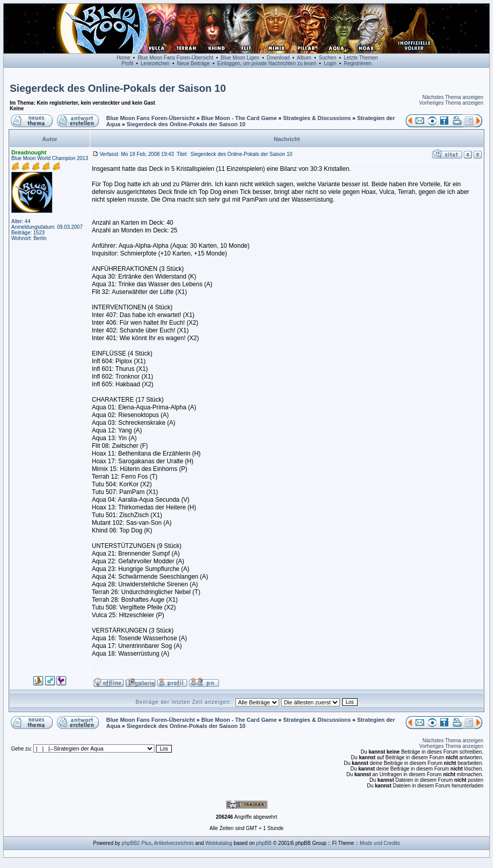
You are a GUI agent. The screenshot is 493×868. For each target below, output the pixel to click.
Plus (146, 843)
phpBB (264, 843)
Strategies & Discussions (317, 118)
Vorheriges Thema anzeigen (451, 103)
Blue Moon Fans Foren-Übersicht (175, 58)
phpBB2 (131, 843)
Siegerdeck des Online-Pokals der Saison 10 (118, 88)
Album (304, 58)
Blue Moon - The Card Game (239, 118)
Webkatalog (219, 843)
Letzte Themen (361, 58)
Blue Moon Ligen (240, 58)
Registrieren (358, 63)
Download (278, 58)
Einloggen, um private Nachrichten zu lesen (267, 63)
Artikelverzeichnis (174, 843)
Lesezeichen (155, 63)
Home (123, 58)
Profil (127, 63)
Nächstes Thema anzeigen (453, 97)
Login (330, 63)
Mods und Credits (380, 843)
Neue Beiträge (193, 63)
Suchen (328, 58)
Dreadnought (29, 152)
